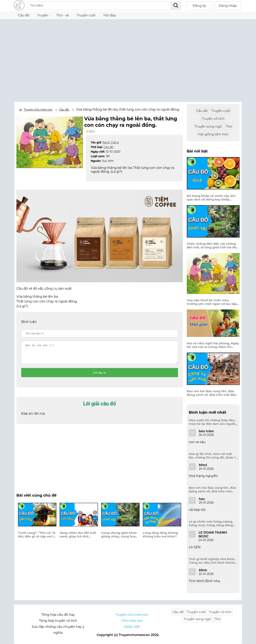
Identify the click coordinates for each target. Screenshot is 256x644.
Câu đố (24, 15)
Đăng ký (199, 6)
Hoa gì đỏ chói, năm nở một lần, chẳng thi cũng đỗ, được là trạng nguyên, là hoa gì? (213, 456)
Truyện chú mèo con (38, 110)
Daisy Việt (132, 627)
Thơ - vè (62, 15)
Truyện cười (86, 15)
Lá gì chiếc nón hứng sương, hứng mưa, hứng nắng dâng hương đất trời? (211, 523)
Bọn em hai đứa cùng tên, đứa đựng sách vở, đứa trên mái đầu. (212, 393)
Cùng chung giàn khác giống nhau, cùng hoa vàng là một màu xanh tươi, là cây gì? (119, 538)
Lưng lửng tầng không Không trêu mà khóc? (160, 538)
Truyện (43, 15)
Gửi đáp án (99, 376)
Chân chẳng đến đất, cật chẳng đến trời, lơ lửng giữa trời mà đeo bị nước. (213, 246)
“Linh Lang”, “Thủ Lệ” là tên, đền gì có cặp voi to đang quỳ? (37, 538)
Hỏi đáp (110, 15)
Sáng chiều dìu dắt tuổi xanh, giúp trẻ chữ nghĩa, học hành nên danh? (78, 538)
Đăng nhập (228, 6)
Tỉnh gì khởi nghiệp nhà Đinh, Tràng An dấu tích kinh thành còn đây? (212, 561)
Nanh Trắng (111, 142)
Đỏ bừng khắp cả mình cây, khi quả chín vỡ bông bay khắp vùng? (211, 198)
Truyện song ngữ (208, 126)
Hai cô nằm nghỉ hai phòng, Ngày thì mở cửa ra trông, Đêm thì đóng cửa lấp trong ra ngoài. (213, 345)
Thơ (229, 126)
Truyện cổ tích (213, 119)
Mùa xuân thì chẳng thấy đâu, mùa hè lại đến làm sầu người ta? (212, 422)
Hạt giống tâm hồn (213, 134)
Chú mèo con (132, 621)
